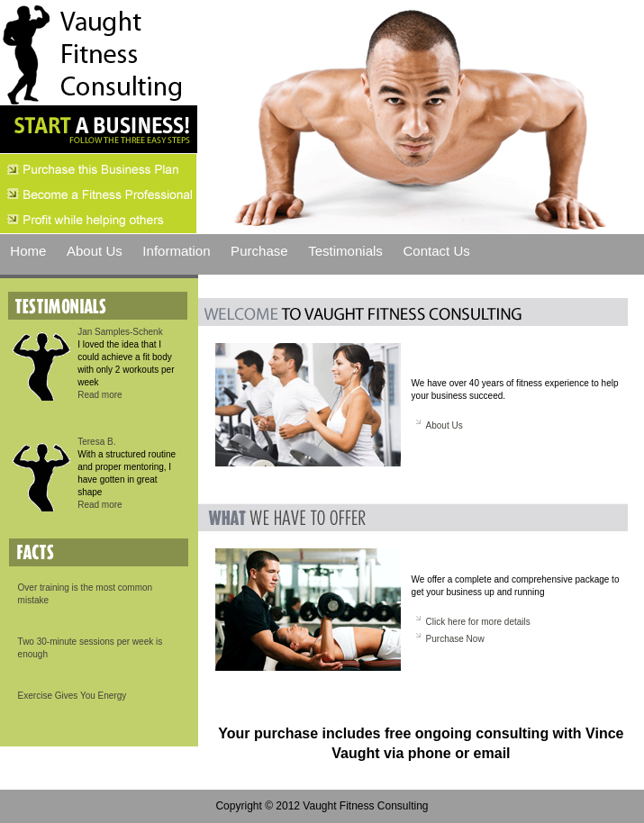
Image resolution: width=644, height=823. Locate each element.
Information (176, 251)
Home (28, 251)
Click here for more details (478, 622)
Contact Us (436, 251)
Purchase (259, 251)
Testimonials (345, 251)
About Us (95, 251)
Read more (100, 395)
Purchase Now (455, 639)
